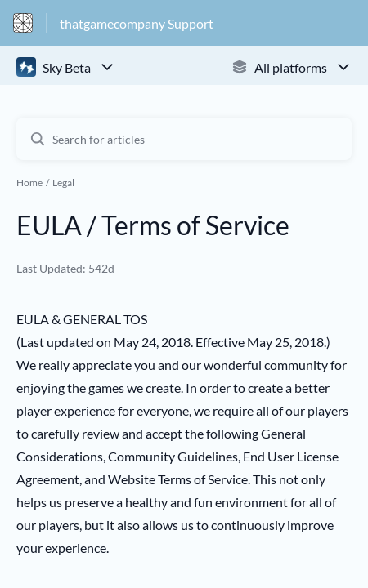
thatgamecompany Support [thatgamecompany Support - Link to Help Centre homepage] (137, 23)
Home (29, 183)
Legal (63, 183)
